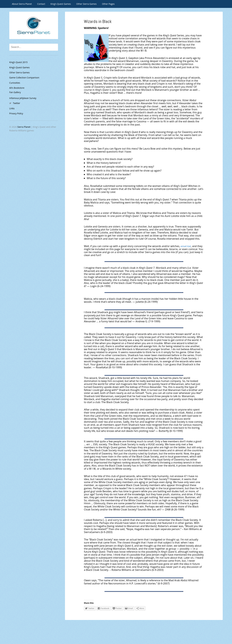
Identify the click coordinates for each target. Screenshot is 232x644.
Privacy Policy (16, 113)
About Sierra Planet (22, 4)
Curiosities (15, 83)
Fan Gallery (15, 92)
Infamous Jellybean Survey (23, 98)
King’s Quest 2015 (18, 62)
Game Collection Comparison (24, 78)
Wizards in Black (100, 21)
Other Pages (108, 4)
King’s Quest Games (61, 4)
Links (12, 108)
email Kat (186, 246)
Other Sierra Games (87, 4)
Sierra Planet (24, 127)
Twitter (17, 103)
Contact (41, 4)
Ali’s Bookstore (17, 88)
